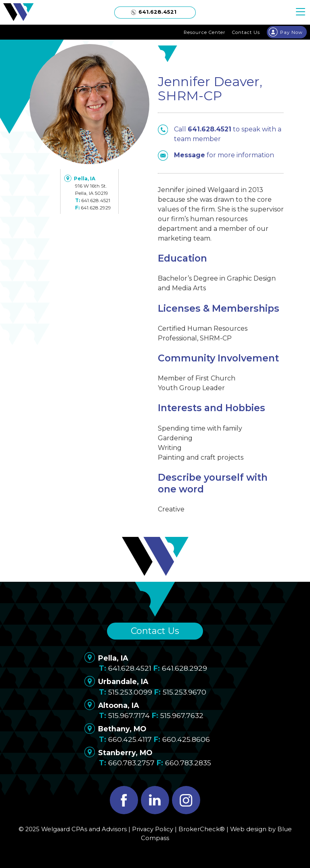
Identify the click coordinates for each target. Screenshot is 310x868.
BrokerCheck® (202, 829)
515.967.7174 (129, 715)
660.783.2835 (188, 763)
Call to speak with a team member (220, 134)
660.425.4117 (130, 739)
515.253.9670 (184, 692)
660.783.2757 (131, 763)
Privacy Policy (153, 829)
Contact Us (155, 631)
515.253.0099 (130, 692)
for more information (216, 155)
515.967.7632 (182, 715)
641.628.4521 (96, 200)
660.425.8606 (186, 739)
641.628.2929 (96, 208)
